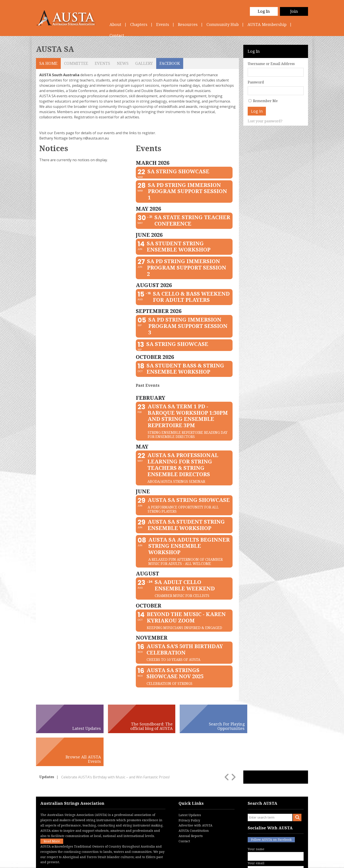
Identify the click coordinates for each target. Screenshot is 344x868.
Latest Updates (190, 782)
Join (294, 11)
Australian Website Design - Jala (281, 862)
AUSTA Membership (267, 24)
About (115, 24)
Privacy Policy (189, 787)
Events (163, 24)
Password (256, 82)
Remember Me (265, 101)
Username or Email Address (271, 64)
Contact (184, 808)
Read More (52, 808)
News (123, 63)
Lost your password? (265, 121)
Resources (188, 24)
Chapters (139, 24)
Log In (264, 11)
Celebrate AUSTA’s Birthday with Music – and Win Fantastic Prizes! (115, 744)
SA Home (48, 63)
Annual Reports (191, 803)
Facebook (170, 63)
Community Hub (223, 24)
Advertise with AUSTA (195, 792)
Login (195, 862)
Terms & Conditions (152, 862)
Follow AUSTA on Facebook (271, 807)
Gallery (144, 63)
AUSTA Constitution (194, 798)
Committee (76, 63)
